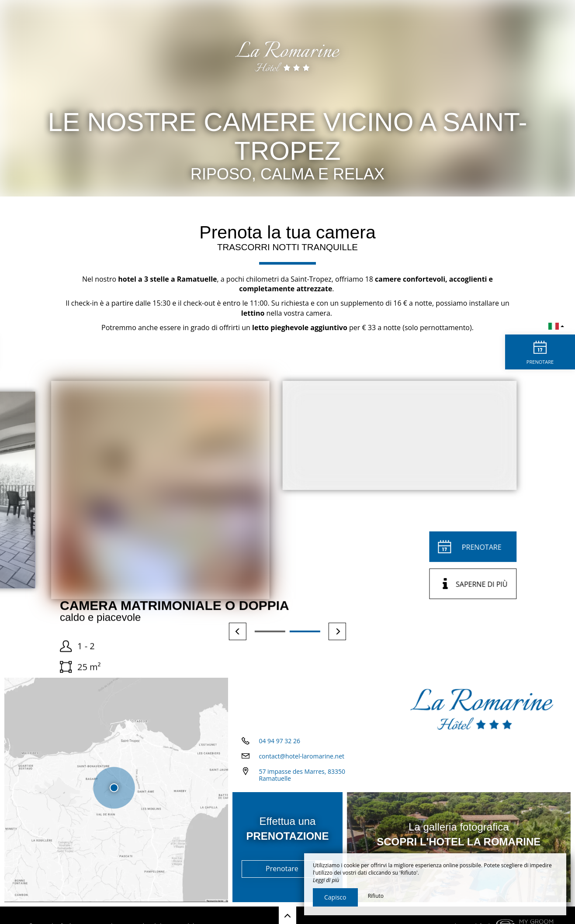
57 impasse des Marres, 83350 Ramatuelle (302, 775)
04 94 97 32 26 (279, 741)
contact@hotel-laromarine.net (301, 756)
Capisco (335, 897)
